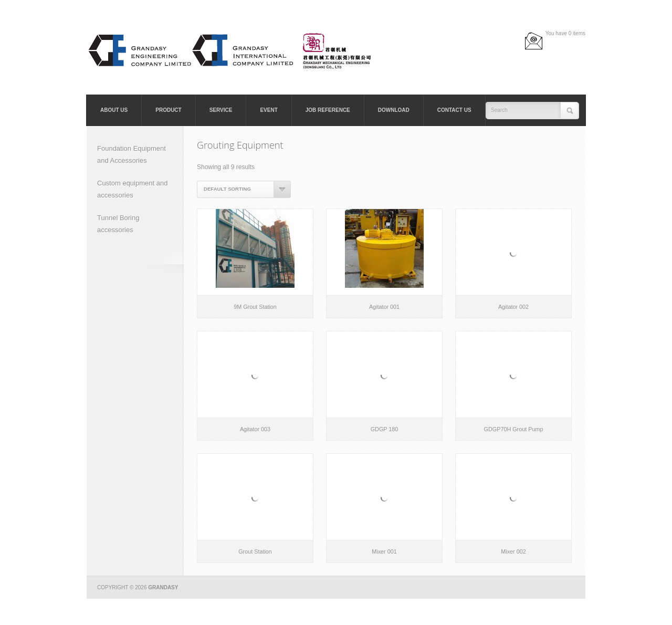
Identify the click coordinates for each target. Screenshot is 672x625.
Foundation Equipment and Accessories (132, 154)
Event (269, 110)
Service (221, 110)
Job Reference (328, 110)
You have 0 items (565, 33)
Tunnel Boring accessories (118, 224)
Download (394, 110)
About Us (114, 110)
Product (168, 110)
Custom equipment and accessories (132, 189)
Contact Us (454, 110)
